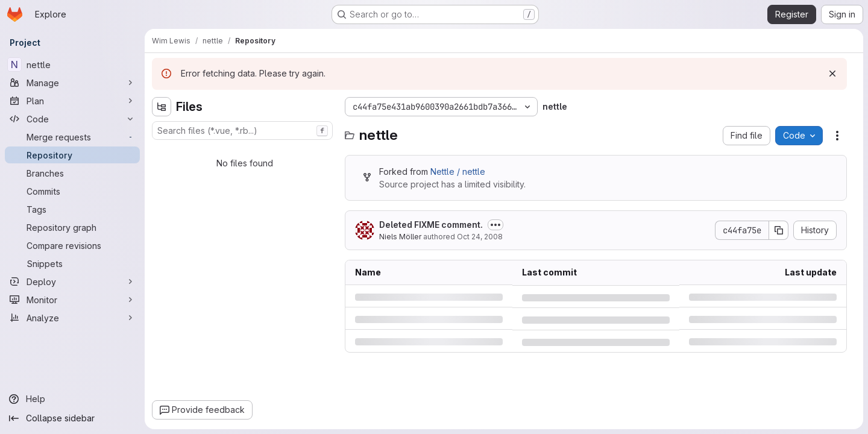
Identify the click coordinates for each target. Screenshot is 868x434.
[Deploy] (72, 281)
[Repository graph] (72, 227)
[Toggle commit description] (495, 225)
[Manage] (72, 83)
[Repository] (72, 155)
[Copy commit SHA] (779, 230)
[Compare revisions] (72, 245)
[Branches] (72, 173)
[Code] (72, 119)
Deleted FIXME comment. (431, 225)
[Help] (72, 399)
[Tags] (72, 209)
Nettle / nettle (458, 171)
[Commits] (72, 191)
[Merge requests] (72, 137)
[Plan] (72, 101)
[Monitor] (72, 300)
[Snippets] (72, 263)
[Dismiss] (832, 74)
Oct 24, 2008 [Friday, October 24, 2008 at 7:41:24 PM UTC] (480, 237)
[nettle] (72, 64)
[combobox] (242, 131)
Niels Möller (400, 237)
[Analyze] (72, 318)
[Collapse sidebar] (72, 418)
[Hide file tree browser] (162, 107)
